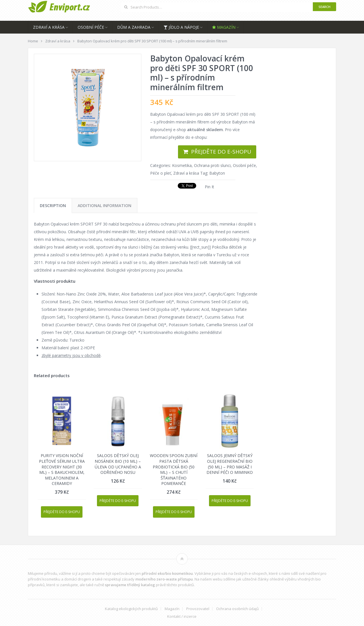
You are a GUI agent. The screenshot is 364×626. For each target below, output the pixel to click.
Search (324, 7)
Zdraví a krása (49, 27)
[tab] (53, 205)
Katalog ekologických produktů (131, 609)
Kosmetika (182, 165)
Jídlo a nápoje (181, 27)
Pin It (209, 187)
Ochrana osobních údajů (237, 609)
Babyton (217, 173)
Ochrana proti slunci (212, 165)
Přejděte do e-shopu (221, 152)
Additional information (105, 205)
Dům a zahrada (134, 27)
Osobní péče (91, 27)
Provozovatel (198, 609)
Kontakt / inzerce (182, 616)
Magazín (224, 27)
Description (53, 205)
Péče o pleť (161, 173)
